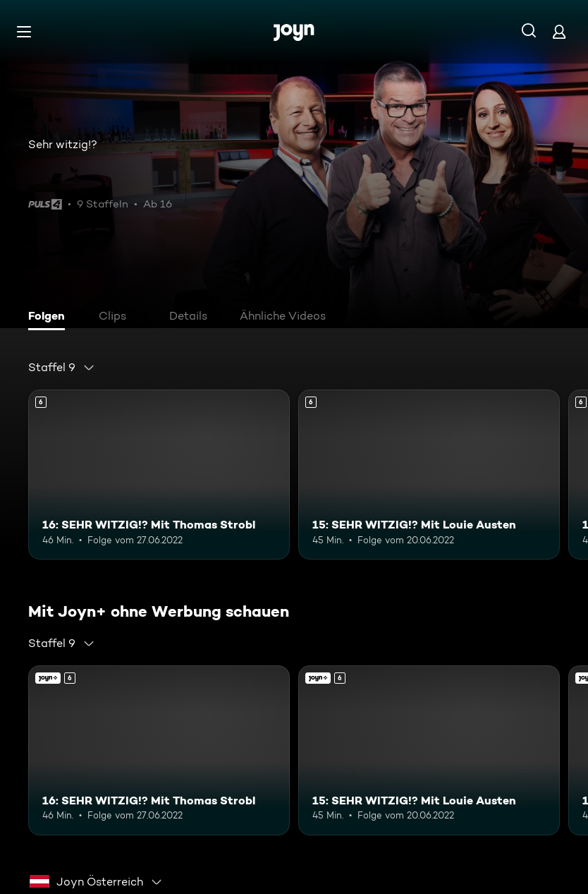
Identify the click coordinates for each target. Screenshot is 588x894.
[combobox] (62, 368)
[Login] (559, 31)
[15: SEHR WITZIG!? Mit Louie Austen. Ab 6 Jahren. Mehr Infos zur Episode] (429, 475)
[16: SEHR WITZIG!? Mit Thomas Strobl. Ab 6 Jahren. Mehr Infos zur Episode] (159, 475)
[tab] (50, 318)
